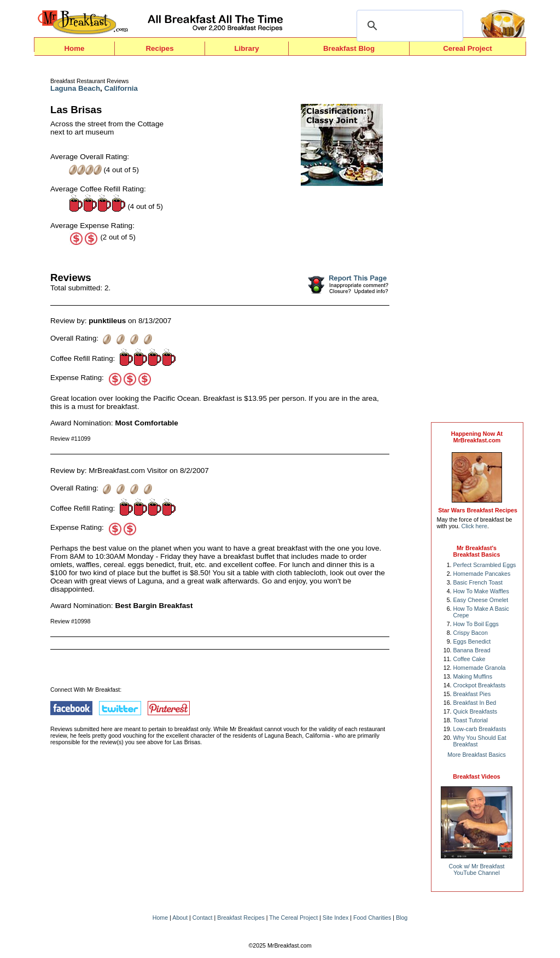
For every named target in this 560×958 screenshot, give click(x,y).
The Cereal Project (293, 918)
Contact (203, 918)
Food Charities (372, 918)
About (180, 918)
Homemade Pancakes (482, 574)
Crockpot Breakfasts (480, 685)
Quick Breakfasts (476, 711)
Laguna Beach (75, 88)
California (121, 88)
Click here (474, 526)
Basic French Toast (478, 582)
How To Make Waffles (481, 591)
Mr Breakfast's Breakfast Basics (477, 551)
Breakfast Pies (472, 694)
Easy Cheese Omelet (481, 600)
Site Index (336, 918)
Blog (402, 918)
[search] (408, 26)
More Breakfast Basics (477, 755)
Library (246, 48)
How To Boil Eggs (476, 624)
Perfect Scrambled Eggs (485, 565)
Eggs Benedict (472, 641)
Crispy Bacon (471, 633)
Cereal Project (468, 48)
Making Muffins (473, 676)
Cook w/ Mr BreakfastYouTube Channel (477, 869)
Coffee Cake (469, 659)
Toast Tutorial (471, 720)
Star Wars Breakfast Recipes (478, 510)
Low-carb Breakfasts (480, 729)
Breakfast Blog (349, 48)
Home (74, 48)
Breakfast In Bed (475, 703)
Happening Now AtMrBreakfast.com (477, 437)
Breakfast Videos (476, 776)
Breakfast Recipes (241, 918)
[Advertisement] (477, 242)
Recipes (159, 48)
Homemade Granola (480, 668)
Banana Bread (472, 650)
